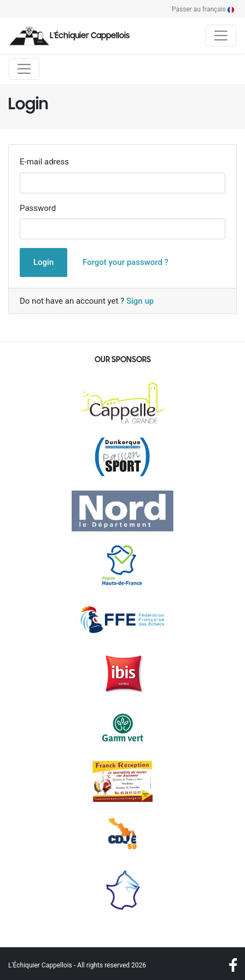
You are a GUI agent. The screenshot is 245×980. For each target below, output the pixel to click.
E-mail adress (44, 162)
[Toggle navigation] (221, 36)
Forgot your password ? (126, 262)
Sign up (140, 301)
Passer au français (203, 9)
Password (38, 208)
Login (43, 262)
